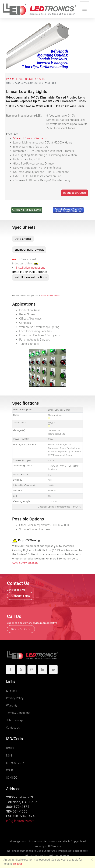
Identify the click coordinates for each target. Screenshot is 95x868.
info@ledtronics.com (20, 821)
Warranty (12, 706)
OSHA (10, 770)
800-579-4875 (21, 629)
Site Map (12, 691)
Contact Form (21, 596)
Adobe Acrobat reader (50, 296)
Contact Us (13, 728)
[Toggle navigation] (85, 9)
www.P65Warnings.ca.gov (25, 563)
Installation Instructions (31, 268)
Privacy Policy (15, 698)
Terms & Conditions (18, 713)
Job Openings (15, 720)
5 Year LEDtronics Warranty (30, 138)
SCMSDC (12, 778)
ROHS (10, 748)
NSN (9, 756)
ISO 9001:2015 (15, 763)
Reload (17, 864)
